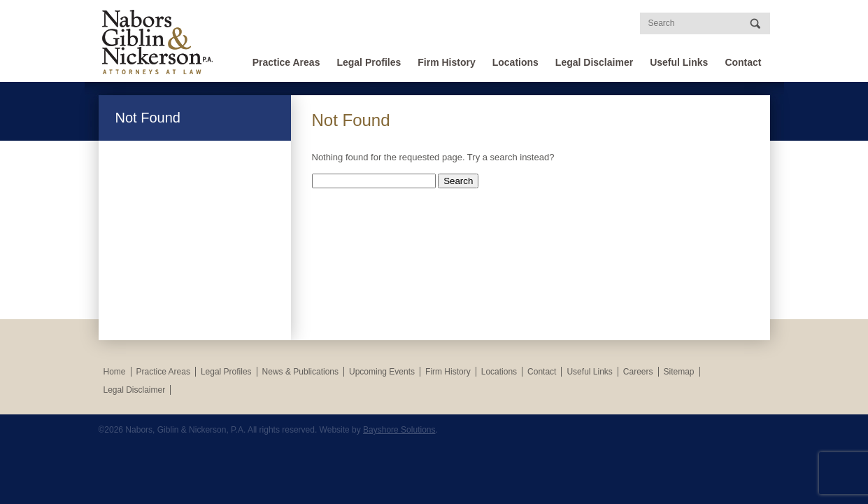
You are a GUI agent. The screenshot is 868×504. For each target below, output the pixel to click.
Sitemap (679, 372)
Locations (515, 62)
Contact (743, 62)
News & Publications (300, 372)
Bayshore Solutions (399, 430)
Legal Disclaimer (594, 62)
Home (115, 372)
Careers (638, 372)
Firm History (446, 62)
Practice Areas (286, 62)
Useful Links (679, 62)
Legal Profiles (369, 62)
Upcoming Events (382, 372)
